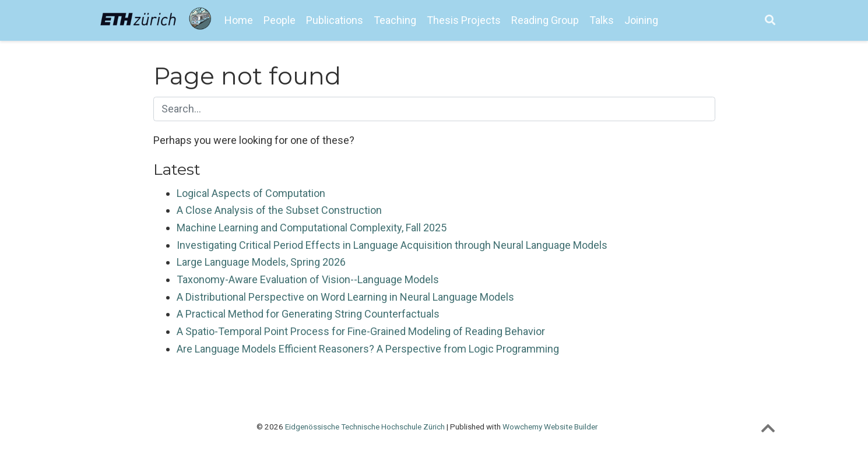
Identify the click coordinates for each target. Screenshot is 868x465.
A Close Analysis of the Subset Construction (279, 210)
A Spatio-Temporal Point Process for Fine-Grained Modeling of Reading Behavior (361, 331)
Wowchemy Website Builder (550, 427)
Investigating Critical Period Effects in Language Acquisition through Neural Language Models (392, 245)
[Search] (770, 21)
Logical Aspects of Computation (251, 193)
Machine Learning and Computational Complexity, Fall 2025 (312, 228)
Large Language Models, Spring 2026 (261, 262)
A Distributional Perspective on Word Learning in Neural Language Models (345, 297)
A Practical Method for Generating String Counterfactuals (308, 314)
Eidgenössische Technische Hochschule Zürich (365, 427)
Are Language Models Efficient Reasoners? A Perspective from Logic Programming (368, 349)
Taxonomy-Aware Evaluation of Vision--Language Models (308, 279)
